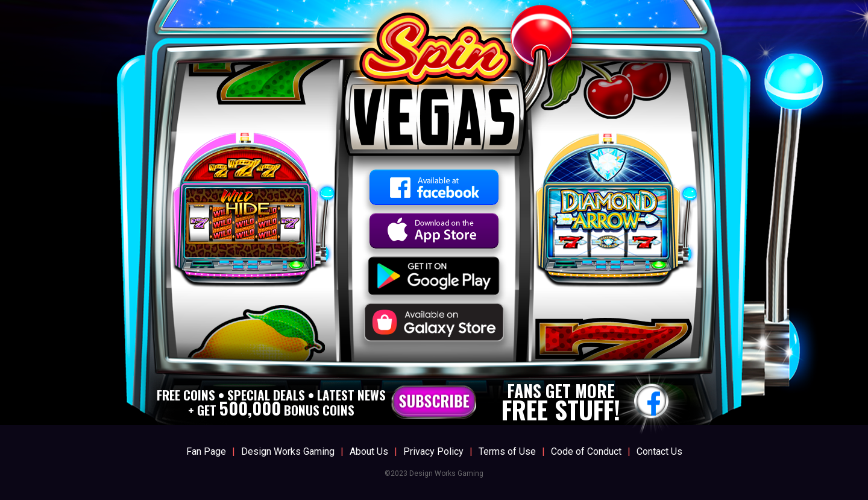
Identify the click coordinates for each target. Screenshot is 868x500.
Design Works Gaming (288, 451)
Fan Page (206, 451)
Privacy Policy (433, 451)
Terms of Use (507, 451)
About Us (369, 451)
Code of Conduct (586, 451)
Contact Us (659, 451)
